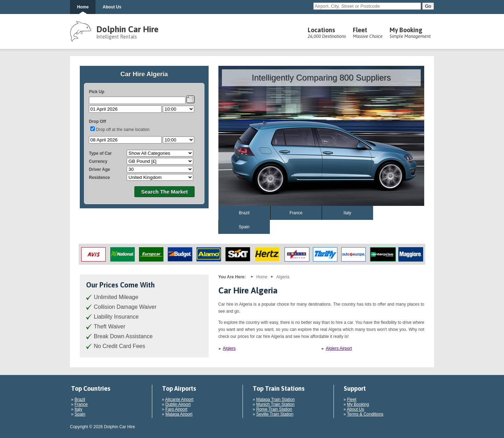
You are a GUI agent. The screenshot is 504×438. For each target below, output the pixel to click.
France (296, 213)
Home (83, 7)
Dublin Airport (178, 404)
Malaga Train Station (275, 399)
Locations (327, 33)
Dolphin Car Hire (127, 29)
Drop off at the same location (123, 130)
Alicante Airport (179, 399)
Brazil (244, 213)
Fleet (368, 33)
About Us (112, 7)
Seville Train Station (275, 414)
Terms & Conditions (365, 414)
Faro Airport (177, 409)
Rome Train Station (274, 409)
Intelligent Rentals (117, 37)
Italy (348, 213)
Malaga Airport (179, 414)
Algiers (229, 348)
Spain (244, 227)
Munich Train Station (275, 404)
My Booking (410, 33)
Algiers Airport (339, 348)
